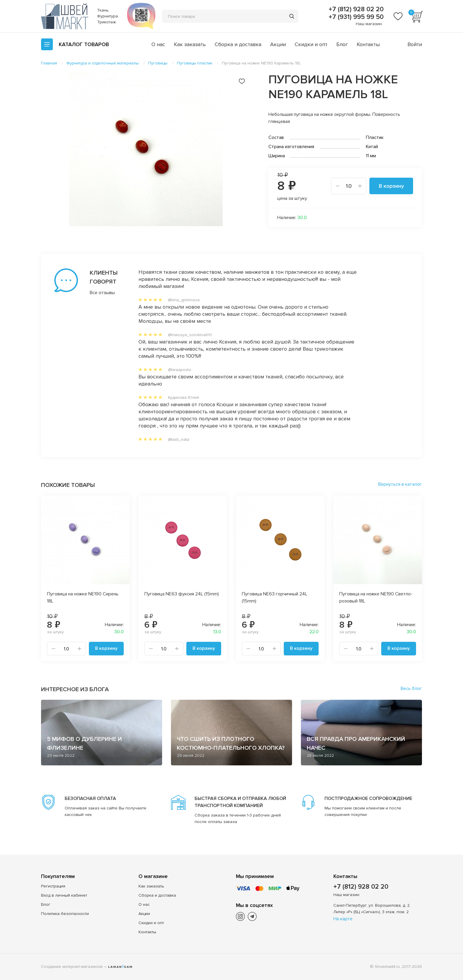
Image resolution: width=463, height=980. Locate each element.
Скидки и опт (311, 44)
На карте (343, 919)
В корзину (391, 186)
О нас (158, 44)
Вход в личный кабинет (64, 895)
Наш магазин (369, 24)
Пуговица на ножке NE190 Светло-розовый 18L (376, 597)
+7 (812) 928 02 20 (355, 9)
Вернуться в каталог (400, 484)
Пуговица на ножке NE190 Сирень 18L (83, 597)
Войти (415, 44)
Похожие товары (68, 485)
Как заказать (190, 44)
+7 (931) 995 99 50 (355, 17)
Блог (342, 44)
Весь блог (411, 689)
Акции (278, 44)
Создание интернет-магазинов (72, 967)
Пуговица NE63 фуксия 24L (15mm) (182, 594)
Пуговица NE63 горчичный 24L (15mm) (275, 597)
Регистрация (53, 886)
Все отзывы (102, 293)
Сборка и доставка (238, 44)
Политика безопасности (65, 914)
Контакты (368, 44)
